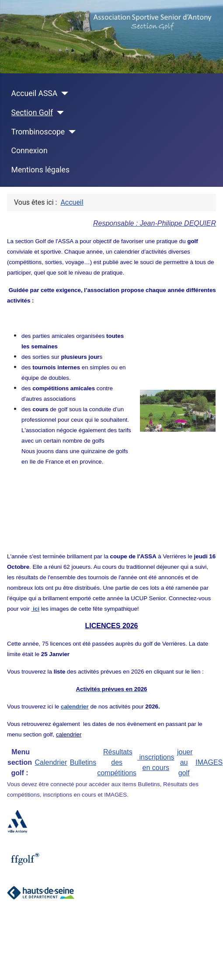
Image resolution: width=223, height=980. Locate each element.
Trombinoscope (38, 132)
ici (36, 609)
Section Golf (32, 113)
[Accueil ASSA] (63, 93)
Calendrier (51, 762)
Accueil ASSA (35, 93)
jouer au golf (185, 762)
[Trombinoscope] (70, 132)
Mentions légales (40, 170)
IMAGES (209, 762)
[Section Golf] (58, 113)
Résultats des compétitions (117, 762)
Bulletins (83, 762)
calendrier (69, 734)
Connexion (30, 151)
